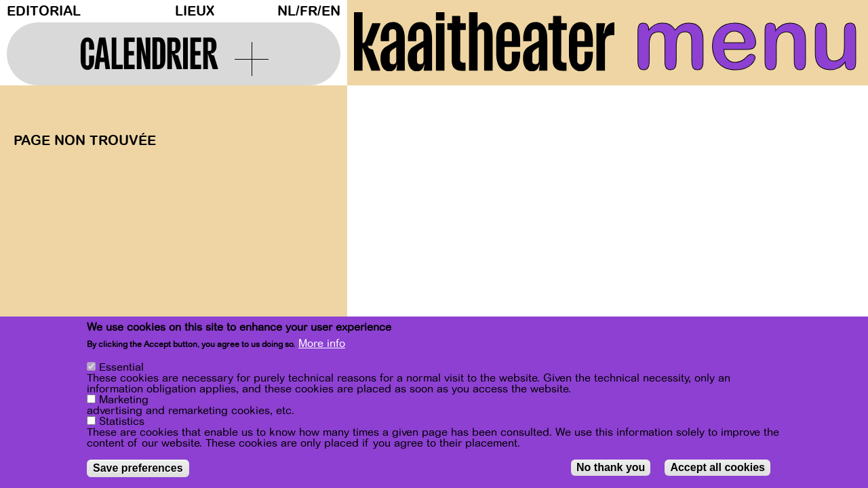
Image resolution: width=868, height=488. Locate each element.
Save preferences (138, 469)
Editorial (44, 11)
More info (322, 344)
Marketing (124, 401)
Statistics (122, 422)
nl (287, 11)
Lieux (195, 11)
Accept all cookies (717, 468)
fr (309, 11)
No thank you (611, 468)
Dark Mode (268, 11)
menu (747, 41)
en (331, 11)
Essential (121, 368)
